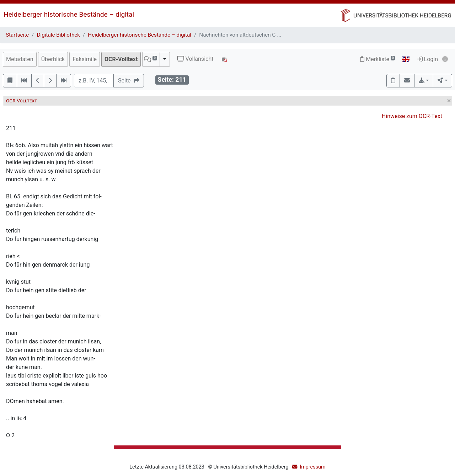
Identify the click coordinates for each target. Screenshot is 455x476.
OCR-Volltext (121, 59)
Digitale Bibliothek (58, 35)
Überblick (53, 59)
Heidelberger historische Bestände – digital (69, 14)
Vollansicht (195, 59)
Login (427, 59)
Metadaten (20, 59)
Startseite (17, 35)
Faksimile (85, 59)
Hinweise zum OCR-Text (412, 116)
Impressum (312, 467)
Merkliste (378, 59)
